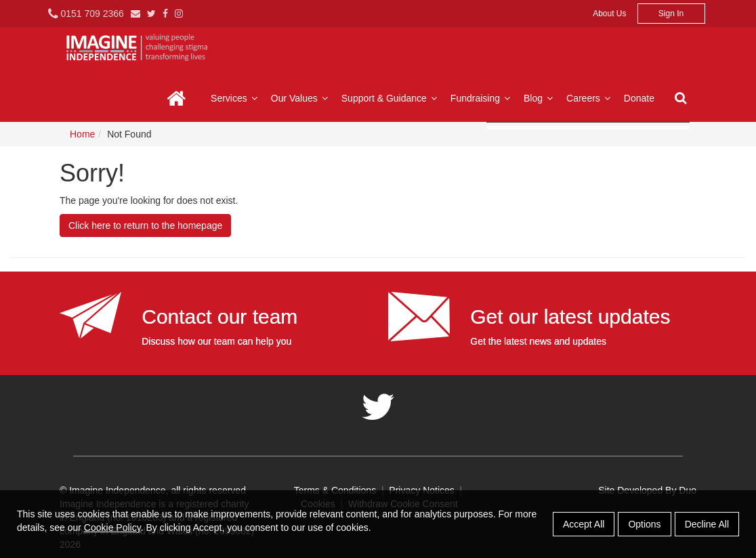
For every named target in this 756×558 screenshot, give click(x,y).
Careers (590, 98)
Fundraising (482, 98)
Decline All (707, 524)
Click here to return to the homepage (145, 226)
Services (236, 98)
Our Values (301, 98)
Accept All (584, 524)
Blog (540, 98)
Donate (639, 98)
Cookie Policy (112, 528)
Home (177, 98)
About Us (609, 14)
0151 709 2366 (86, 14)
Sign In (671, 14)
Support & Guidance (391, 98)
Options (644, 524)
